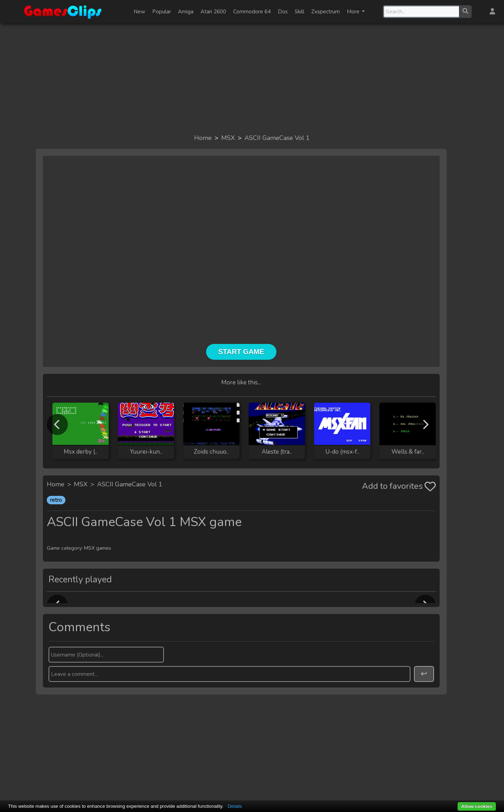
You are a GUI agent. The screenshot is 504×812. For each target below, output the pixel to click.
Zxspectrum (326, 12)
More (354, 12)
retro (56, 500)
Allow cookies (477, 806)
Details (235, 806)
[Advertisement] (252, 78)
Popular (162, 12)
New (139, 12)
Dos (283, 12)
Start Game (241, 352)
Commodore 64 (252, 12)
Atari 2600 (213, 12)
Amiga (186, 12)
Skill (299, 12)
